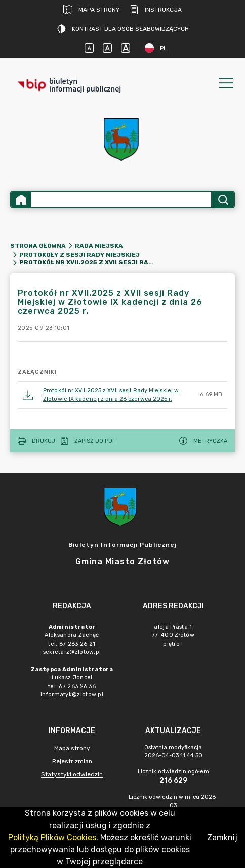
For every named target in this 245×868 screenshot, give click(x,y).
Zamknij (222, 837)
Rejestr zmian (72, 761)
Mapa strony (91, 10)
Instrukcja (156, 10)
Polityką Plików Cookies (52, 837)
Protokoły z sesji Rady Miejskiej (79, 255)
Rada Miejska (99, 246)
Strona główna (38, 246)
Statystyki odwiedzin (72, 774)
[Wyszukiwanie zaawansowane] (121, 199)
